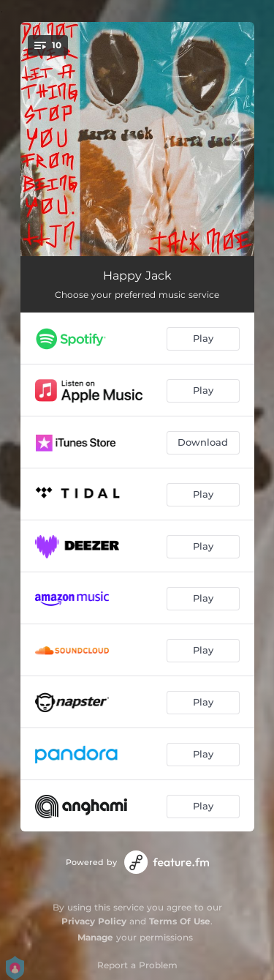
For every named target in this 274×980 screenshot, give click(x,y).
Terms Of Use (180, 921)
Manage (95, 937)
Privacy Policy (94, 921)
